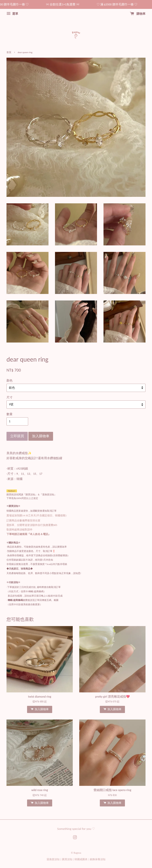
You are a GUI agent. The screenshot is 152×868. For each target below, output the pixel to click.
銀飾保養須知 (98, 859)
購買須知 (67, 859)
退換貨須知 (53, 859)
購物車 (138, 14)
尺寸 (10, 397)
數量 (10, 414)
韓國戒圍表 (81, 859)
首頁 (9, 52)
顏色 (10, 381)
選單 (12, 14)
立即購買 (17, 436)
